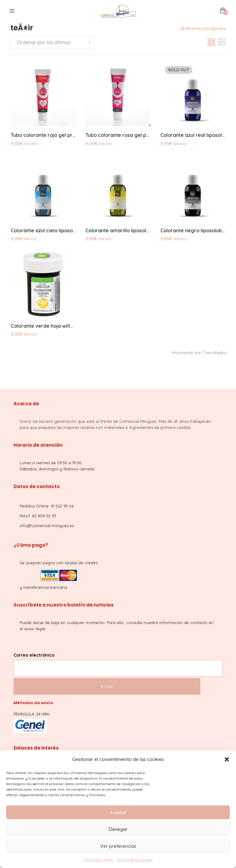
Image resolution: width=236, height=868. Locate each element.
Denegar (118, 829)
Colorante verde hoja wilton (43, 327)
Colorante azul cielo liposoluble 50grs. (56, 231)
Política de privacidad (135, 860)
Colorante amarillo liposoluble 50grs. (129, 231)
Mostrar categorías (203, 29)
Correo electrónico (118, 663)
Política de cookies (99, 860)
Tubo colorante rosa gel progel (122, 135)
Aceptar (118, 812)
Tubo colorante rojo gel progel (47, 135)
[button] (227, 759)
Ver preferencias (118, 846)
